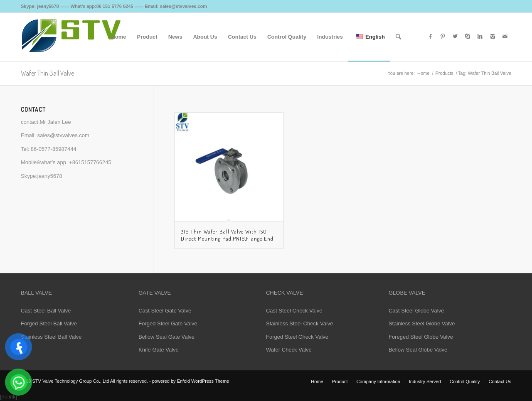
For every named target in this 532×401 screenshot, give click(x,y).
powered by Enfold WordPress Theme (191, 381)
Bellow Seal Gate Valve (166, 337)
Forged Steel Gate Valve (168, 324)
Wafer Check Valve (289, 350)
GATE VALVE (155, 293)
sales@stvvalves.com (63, 135)
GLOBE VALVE (407, 293)
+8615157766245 (90, 162)
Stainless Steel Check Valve (300, 324)
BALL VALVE (36, 293)
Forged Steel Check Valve (297, 337)
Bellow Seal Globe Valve (418, 350)
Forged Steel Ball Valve (49, 324)
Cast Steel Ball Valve (46, 311)
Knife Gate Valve (159, 350)
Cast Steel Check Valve (294, 311)
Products (444, 73)
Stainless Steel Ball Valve (51, 337)
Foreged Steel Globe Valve (421, 337)
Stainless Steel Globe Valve (422, 324)
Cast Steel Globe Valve (416, 311)
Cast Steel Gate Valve (165, 311)
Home (423, 73)
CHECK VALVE (284, 293)
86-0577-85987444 (54, 149)
